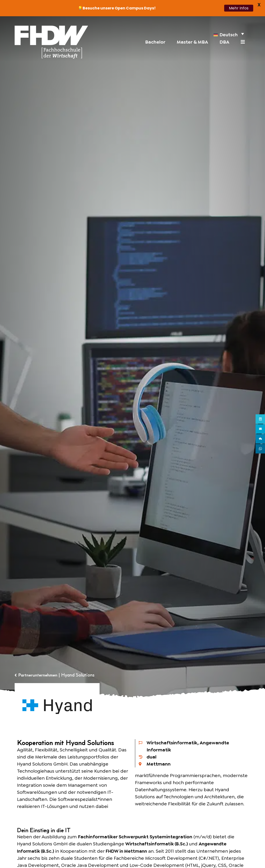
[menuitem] (228, 34)
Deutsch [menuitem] (228, 35)
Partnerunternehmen (39, 675)
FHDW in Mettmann (130, 851)
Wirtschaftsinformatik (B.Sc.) (158, 844)
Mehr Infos (239, 8)
